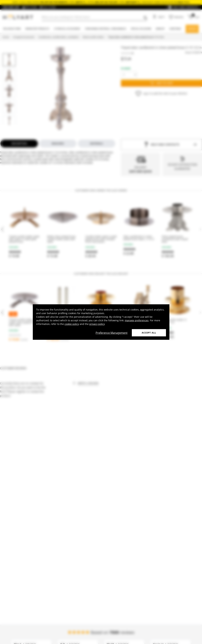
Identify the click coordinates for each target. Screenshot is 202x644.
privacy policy (97, 324)
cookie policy (72, 324)
